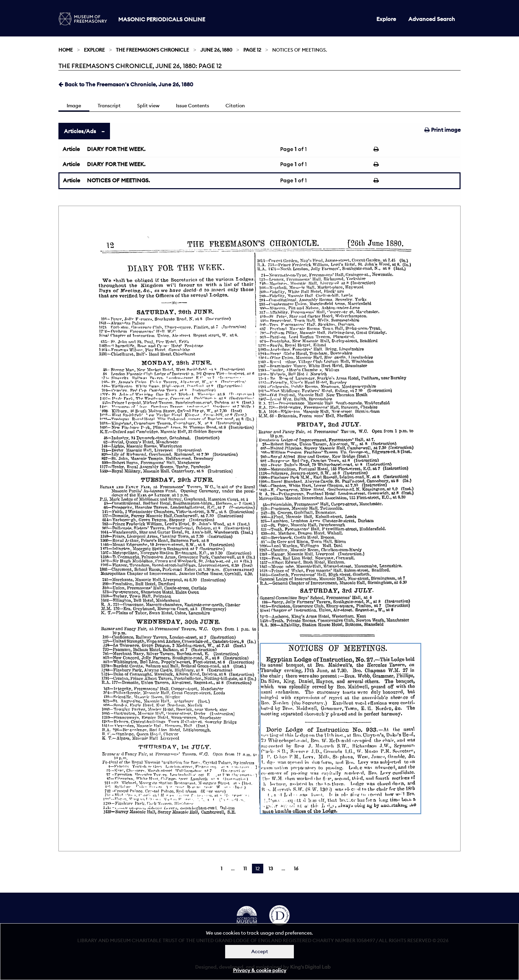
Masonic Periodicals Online (162, 19)
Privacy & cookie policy (260, 970)
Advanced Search (432, 19)
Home (66, 50)
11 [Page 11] (245, 869)
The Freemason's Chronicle (152, 50)
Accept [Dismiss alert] (260, 951)
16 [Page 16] (296, 869)
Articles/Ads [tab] (80, 131)
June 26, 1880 (216, 50)
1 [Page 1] (222, 869)
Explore (386, 19)
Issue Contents (192, 106)
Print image (443, 130)
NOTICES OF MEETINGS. (118, 180)
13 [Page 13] (271, 869)
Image (74, 106)
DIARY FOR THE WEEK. (116, 149)
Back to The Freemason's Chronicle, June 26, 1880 (126, 84)
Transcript (109, 106)
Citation (235, 106)
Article (71, 149)
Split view (148, 106)
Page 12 (252, 50)
